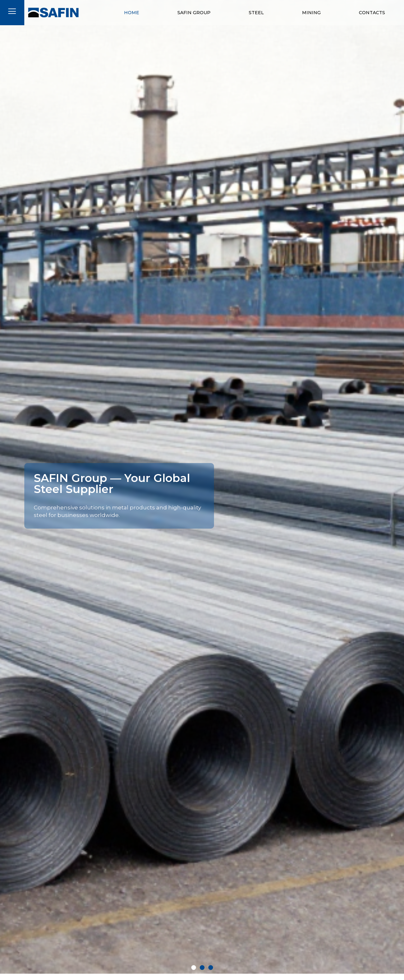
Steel (256, 13)
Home (132, 13)
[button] (194, 968)
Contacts (372, 13)
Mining (311, 13)
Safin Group (194, 13)
